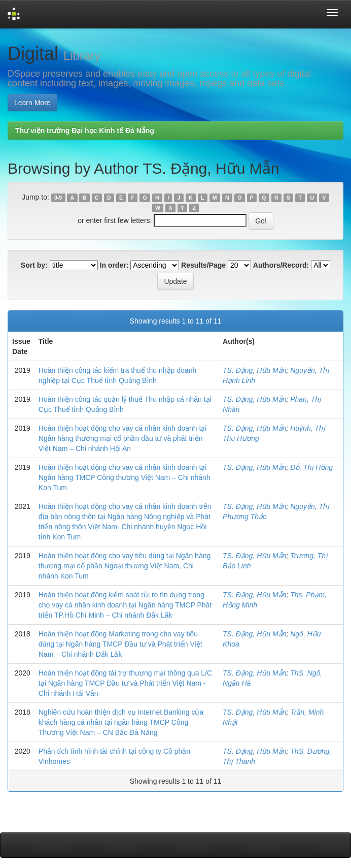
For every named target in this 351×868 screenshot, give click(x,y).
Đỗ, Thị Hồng (311, 467)
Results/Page (203, 265)
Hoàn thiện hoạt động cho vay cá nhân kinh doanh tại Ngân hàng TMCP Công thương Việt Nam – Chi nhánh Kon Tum (125, 477)
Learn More (32, 103)
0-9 (58, 198)
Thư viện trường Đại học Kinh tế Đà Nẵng (85, 131)
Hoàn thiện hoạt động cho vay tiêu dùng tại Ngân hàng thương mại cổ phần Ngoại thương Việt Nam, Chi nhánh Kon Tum (125, 566)
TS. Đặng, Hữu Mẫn (254, 370)
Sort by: (34, 265)
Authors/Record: (281, 265)
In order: (114, 265)
